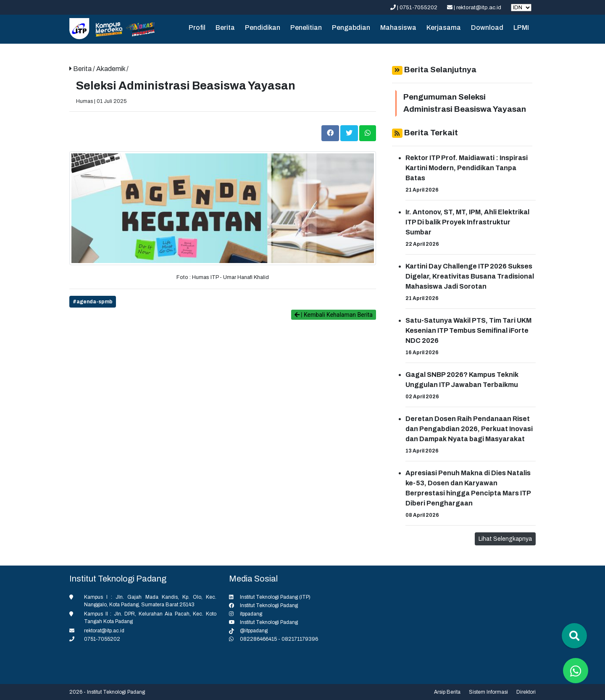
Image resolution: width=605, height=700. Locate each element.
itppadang (251, 614)
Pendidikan (263, 28)
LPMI (521, 28)
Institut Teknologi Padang (269, 605)
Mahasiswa (398, 28)
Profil (197, 28)
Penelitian (306, 28)
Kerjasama (444, 28)
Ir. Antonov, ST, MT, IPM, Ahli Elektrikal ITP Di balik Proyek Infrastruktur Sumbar (467, 222)
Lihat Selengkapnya (505, 539)
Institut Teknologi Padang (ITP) (275, 597)
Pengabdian (351, 28)
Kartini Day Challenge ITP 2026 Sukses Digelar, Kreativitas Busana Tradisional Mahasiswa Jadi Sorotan (470, 276)
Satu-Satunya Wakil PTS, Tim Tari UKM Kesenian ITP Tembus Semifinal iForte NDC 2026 (468, 330)
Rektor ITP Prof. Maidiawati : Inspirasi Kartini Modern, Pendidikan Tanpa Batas (467, 168)
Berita (225, 28)
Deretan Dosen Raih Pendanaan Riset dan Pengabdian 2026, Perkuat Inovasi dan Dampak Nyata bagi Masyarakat (469, 429)
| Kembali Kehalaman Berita (334, 315)
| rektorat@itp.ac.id (475, 8)
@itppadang (254, 631)
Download (487, 28)
